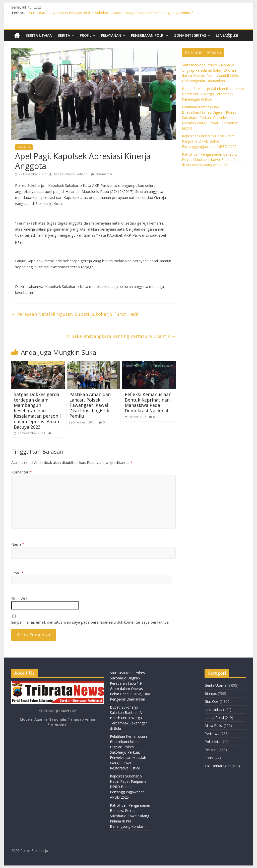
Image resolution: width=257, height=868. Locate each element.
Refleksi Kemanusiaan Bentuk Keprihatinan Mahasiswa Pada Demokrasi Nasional (148, 402)
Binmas (211, 693)
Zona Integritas (190, 35)
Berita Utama (39, 35)
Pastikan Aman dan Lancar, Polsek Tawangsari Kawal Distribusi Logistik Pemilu (90, 405)
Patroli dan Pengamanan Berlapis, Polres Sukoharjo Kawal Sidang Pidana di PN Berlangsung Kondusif (110, 13)
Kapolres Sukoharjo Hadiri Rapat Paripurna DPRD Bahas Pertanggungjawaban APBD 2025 (209, 141)
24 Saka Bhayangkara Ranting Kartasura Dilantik (121, 336)
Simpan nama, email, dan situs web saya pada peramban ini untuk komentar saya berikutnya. (90, 622)
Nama (18, 544)
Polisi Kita (212, 742)
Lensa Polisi (214, 718)
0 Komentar (102, 174)
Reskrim (211, 750)
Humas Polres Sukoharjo (70, 174)
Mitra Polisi (214, 726)
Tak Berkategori (218, 766)
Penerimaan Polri (148, 35)
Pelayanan (111, 35)
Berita (64, 35)
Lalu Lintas (213, 709)
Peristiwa (212, 734)
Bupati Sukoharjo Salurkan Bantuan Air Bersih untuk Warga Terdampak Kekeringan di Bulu (213, 94)
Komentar (21, 472)
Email (17, 573)
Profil (86, 35)
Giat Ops (24, 147)
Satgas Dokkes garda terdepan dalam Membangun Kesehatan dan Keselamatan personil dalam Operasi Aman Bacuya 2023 (37, 411)
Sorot (209, 758)
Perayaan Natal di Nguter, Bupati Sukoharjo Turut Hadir (75, 314)
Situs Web (20, 598)
